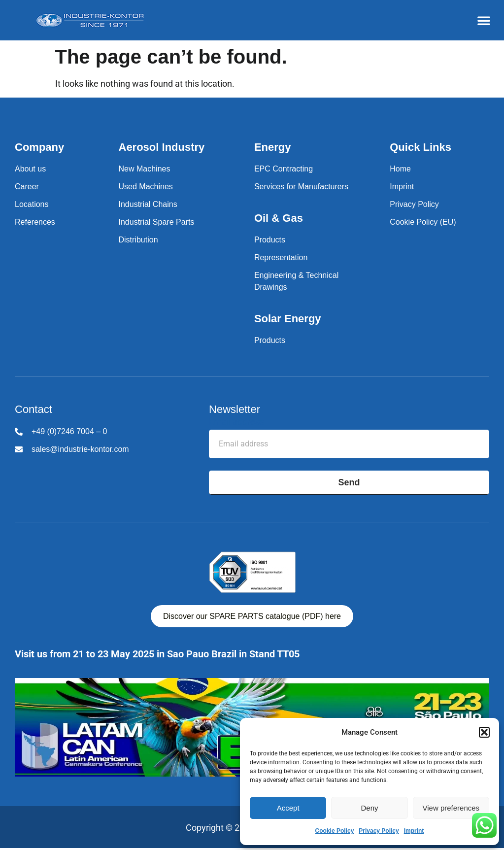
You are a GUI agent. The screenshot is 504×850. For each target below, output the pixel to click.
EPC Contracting (284, 169)
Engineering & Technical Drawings (296, 281)
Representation (281, 257)
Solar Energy (288, 319)
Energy (273, 147)
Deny (369, 808)
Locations (32, 204)
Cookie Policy (335, 831)
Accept (288, 808)
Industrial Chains (148, 204)
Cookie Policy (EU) (423, 222)
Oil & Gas (279, 218)
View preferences (451, 808)
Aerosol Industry (162, 147)
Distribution (138, 240)
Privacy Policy (379, 831)
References (35, 222)
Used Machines (146, 187)
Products (270, 240)
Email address (236, 422)
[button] (484, 732)
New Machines (145, 169)
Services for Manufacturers (301, 187)
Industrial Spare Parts (157, 222)
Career (27, 187)
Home (400, 169)
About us (30, 169)
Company (39, 147)
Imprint (414, 831)
